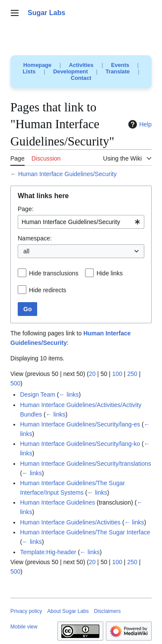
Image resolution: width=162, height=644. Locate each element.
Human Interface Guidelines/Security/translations (85, 464)
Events (120, 65)
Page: (26, 209)
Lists (29, 71)
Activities (81, 65)
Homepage (37, 65)
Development (70, 71)
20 (92, 374)
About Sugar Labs (68, 611)
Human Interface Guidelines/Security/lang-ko (80, 444)
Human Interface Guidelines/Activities (70, 522)
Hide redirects (48, 290)
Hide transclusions (54, 273)
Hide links (110, 273)
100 (117, 374)
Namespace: (35, 238)
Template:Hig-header (48, 552)
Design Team (37, 395)
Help (139, 124)
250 (132, 374)
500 (15, 383)
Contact (81, 78)
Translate (118, 71)
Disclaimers (107, 611)
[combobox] (81, 222)
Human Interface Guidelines (57, 502)
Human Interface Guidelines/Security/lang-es (80, 424)
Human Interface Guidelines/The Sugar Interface (85, 532)
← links (69, 395)
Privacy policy (26, 611)
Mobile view (24, 627)
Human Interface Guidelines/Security (67, 174)
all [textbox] (26, 251)
